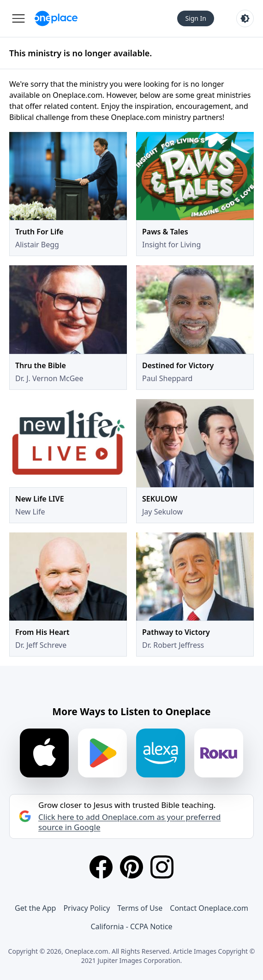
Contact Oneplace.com (209, 908)
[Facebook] (101, 867)
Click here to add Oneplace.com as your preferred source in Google (129, 822)
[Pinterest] (131, 867)
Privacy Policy (87, 908)
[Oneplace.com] (56, 18)
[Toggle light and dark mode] (245, 18)
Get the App (35, 908)
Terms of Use (140, 908)
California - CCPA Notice (131, 926)
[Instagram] (162, 867)
